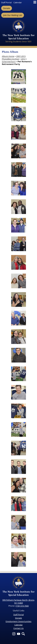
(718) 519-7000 (22, 606)
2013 (23, 59)
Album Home (8, 56)
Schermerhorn (9, 62)
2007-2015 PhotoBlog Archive (14, 58)
